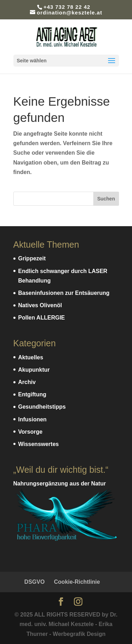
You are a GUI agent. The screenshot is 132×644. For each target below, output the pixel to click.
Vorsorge (30, 432)
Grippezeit (32, 258)
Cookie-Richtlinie (77, 582)
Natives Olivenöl (40, 305)
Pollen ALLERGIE (42, 318)
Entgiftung (32, 394)
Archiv (27, 382)
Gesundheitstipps (42, 407)
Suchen (106, 199)
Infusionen (33, 419)
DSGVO (34, 582)
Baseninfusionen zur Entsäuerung (64, 293)
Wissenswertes (39, 444)
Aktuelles (31, 357)
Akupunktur (34, 370)
